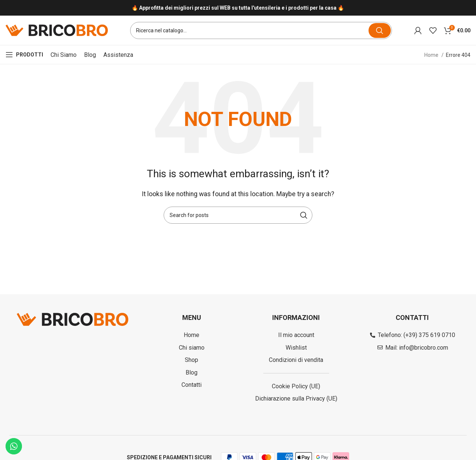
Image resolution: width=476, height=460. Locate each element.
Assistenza (118, 55)
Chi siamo (64, 55)
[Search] (261, 30)
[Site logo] (57, 30)
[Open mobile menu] (24, 55)
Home (432, 55)
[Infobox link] (238, 8)
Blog (90, 55)
